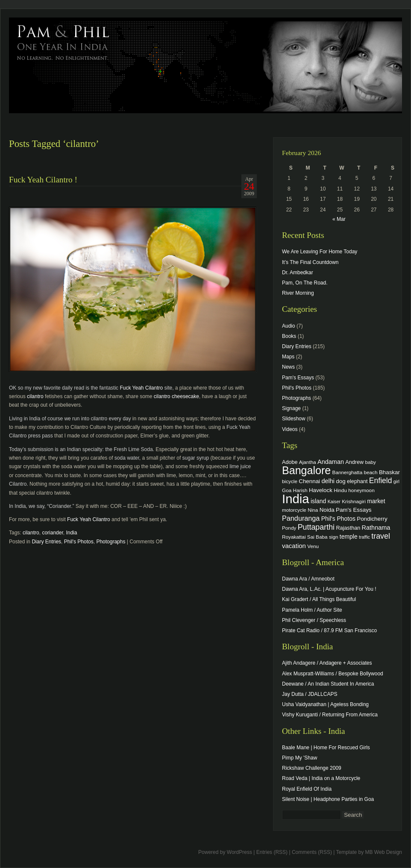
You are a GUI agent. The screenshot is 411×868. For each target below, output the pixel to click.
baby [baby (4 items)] (371, 462)
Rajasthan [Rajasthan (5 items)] (348, 528)
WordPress (239, 852)
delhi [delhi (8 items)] (328, 481)
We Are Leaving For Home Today (320, 252)
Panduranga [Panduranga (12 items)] (301, 518)
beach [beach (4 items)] (371, 472)
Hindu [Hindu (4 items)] (340, 490)
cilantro (35, 396)
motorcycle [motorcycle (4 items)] (294, 510)
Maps (288, 357)
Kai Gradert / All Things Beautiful (319, 599)
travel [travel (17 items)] (381, 536)
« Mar (339, 219)
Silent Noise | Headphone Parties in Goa (328, 799)
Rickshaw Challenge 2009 (312, 768)
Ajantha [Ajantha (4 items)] (308, 462)
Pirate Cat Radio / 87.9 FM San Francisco (329, 630)
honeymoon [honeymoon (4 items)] (361, 490)
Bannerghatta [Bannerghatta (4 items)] (348, 472)
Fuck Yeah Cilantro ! (43, 180)
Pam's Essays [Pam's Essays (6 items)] (354, 510)
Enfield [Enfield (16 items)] (381, 481)
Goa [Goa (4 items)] (287, 490)
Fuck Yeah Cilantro (141, 388)
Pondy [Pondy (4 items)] (289, 528)
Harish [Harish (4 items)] (300, 490)
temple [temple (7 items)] (349, 537)
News (288, 367)
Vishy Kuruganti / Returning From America (330, 715)
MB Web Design (384, 852)
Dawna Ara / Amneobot (308, 579)
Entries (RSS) (272, 852)
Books (289, 336)
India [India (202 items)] (296, 499)
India (71, 533)
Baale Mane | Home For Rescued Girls (326, 748)
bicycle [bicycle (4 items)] (290, 481)
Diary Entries (46, 542)
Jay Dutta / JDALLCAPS (310, 694)
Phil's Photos (79, 542)
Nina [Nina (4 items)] (313, 510)
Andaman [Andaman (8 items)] (331, 462)
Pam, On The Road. (305, 283)
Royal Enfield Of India (307, 789)
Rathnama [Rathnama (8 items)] (376, 528)
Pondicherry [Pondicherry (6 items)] (372, 519)
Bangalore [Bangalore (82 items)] (306, 470)
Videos (290, 429)
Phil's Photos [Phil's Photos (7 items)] (338, 519)
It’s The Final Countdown (310, 262)
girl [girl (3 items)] (396, 481)
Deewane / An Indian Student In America (328, 684)
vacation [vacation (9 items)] (294, 546)
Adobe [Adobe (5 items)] (290, 462)
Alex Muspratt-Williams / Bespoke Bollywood (333, 674)
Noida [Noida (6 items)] (327, 510)
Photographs (111, 542)
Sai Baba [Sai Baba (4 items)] (317, 537)
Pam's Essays (298, 378)
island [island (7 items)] (318, 501)
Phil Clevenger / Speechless (314, 620)
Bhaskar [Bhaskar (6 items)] (389, 472)
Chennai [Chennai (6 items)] (309, 481)
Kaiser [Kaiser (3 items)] (334, 501)
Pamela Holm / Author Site (312, 610)
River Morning (298, 293)
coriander (52, 533)
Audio (289, 326)
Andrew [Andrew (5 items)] (354, 462)
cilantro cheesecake (176, 396)
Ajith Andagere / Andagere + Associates (327, 663)
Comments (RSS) (312, 852)
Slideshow (294, 419)
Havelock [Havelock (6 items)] (321, 490)
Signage (291, 408)
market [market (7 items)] (376, 501)
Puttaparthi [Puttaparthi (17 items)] (316, 527)
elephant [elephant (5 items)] (357, 481)
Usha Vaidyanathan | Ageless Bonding (325, 704)
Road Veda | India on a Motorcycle (321, 778)
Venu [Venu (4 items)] (313, 546)
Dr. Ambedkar (298, 273)
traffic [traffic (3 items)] (364, 537)
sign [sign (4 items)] (334, 537)
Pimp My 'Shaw (299, 758)
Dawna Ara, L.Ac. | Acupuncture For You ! (329, 589)
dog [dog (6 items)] (341, 481)
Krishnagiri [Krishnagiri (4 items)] (354, 501)
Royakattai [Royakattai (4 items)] (294, 537)
